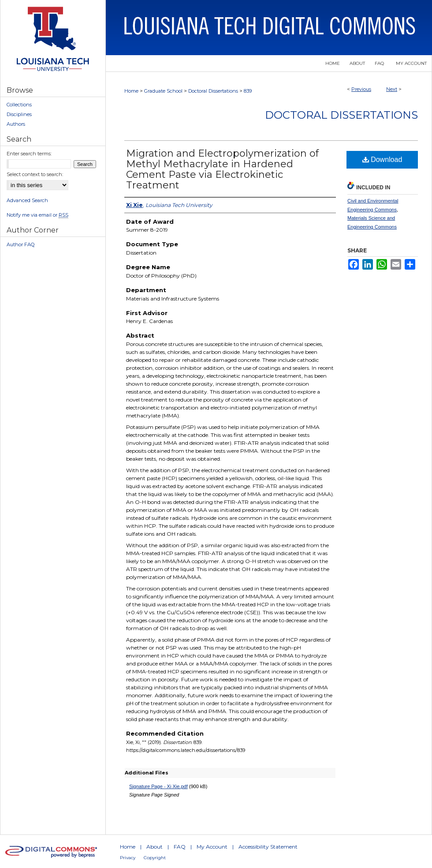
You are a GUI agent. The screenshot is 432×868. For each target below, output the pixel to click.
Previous (361, 89)
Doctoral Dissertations (213, 91)
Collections (19, 105)
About (155, 847)
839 (248, 91)
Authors (16, 124)
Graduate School (163, 91)
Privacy (128, 858)
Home (131, 91)
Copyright (155, 858)
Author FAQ (20, 244)
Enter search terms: (29, 154)
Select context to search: (35, 174)
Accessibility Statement (268, 847)
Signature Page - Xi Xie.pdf (158, 786)
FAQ (180, 847)
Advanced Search (27, 200)
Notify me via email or (37, 215)
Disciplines (19, 114)
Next (392, 89)
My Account (212, 847)
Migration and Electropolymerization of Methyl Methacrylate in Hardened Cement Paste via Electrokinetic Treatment (222, 169)
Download (382, 160)
